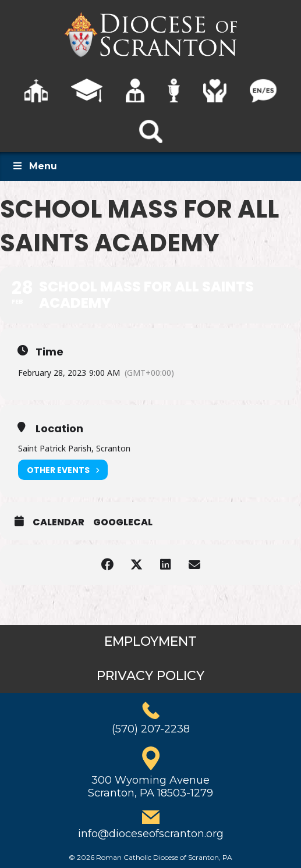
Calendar (59, 522)
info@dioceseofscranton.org (151, 834)
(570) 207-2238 (151, 729)
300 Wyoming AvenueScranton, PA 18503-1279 (150, 787)
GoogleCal (123, 522)
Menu (34, 166)
